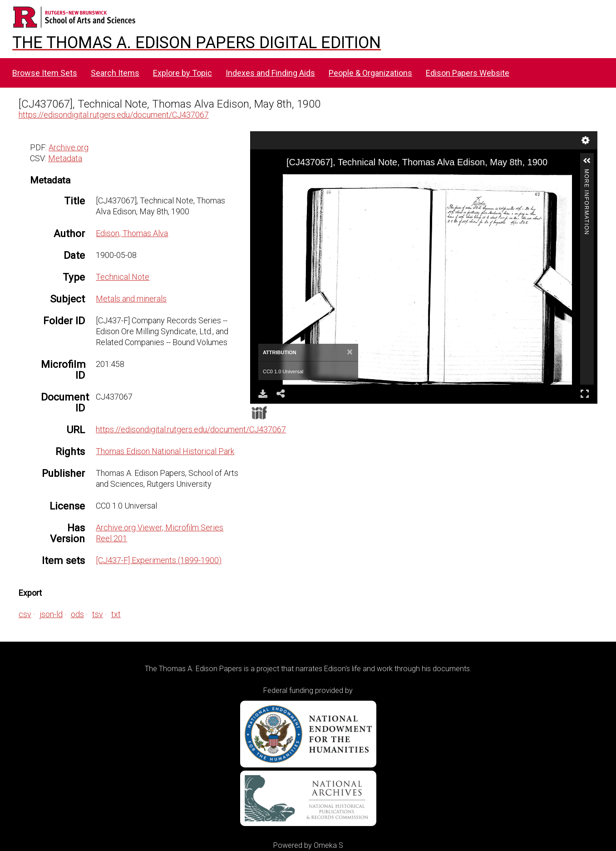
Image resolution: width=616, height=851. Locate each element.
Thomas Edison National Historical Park (165, 451)
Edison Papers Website (468, 73)
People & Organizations (370, 73)
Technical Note (123, 277)
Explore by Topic (182, 73)
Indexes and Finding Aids (270, 73)
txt (116, 614)
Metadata (65, 158)
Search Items (115, 73)
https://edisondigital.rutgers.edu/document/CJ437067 (114, 115)
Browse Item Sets (45, 73)
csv (25, 614)
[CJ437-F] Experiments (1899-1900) (159, 560)
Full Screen (585, 393)
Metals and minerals (131, 299)
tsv (98, 614)
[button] (587, 161)
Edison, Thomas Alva (132, 233)
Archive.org (69, 147)
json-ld (51, 614)
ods (77, 614)
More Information (586, 173)
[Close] (350, 352)
